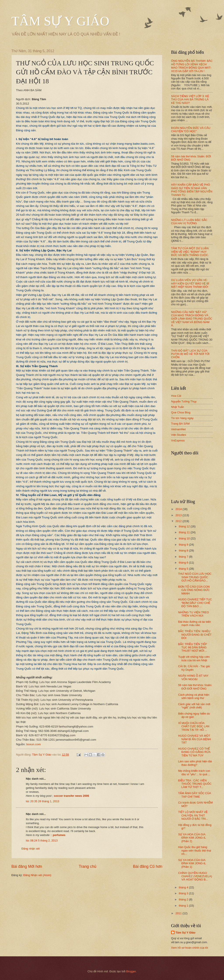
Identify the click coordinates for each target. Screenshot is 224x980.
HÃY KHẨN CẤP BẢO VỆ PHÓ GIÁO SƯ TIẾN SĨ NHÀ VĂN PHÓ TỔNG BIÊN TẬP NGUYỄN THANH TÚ (192, 190)
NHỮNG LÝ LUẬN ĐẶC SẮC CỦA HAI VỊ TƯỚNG (189, 222)
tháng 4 (184, 887)
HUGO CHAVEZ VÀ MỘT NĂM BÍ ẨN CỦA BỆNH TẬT (194, 739)
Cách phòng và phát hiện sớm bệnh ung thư (194, 696)
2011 (179, 913)
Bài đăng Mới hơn (27, 866)
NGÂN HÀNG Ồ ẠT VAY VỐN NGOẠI (193, 677)
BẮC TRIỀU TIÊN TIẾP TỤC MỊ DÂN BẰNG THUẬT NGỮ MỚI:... (193, 647)
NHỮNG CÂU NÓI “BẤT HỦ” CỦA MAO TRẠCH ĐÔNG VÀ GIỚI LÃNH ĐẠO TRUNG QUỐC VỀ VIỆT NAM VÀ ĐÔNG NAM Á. (192, 319)
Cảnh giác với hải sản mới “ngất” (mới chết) (194, 706)
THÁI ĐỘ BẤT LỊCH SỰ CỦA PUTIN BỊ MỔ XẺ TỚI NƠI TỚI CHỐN (190, 354)
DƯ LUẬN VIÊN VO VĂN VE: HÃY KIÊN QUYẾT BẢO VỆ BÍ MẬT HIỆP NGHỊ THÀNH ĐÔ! (190, 283)
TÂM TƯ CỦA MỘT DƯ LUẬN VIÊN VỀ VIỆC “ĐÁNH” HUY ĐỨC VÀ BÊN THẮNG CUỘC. (190, 252)
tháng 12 (185, 526)
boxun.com (33, 744)
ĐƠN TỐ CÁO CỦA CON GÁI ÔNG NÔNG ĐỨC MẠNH (194, 590)
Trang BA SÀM (180, 424)
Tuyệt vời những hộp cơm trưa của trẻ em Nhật (194, 658)
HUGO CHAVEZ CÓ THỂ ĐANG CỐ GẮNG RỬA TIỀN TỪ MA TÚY (194, 752)
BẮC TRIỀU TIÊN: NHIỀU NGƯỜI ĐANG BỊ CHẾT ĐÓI (195, 635)
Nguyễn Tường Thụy (184, 401)
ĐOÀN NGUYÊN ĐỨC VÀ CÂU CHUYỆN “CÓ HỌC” (191, 130)
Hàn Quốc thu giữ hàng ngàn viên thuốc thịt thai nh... (195, 850)
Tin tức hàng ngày (182, 418)
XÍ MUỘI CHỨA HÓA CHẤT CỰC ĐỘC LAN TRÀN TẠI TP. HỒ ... (194, 726)
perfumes (59, 835)
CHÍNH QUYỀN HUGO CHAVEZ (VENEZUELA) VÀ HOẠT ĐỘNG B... (195, 876)
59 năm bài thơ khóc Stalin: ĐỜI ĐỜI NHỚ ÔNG (195, 687)
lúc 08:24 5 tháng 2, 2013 (42, 840)
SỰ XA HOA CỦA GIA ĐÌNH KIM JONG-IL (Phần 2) (192, 838)
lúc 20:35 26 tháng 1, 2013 (42, 801)
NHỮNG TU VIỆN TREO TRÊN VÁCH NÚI (193, 614)
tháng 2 (184, 899)
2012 (179, 521)
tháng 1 (184, 906)
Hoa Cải (176, 396)
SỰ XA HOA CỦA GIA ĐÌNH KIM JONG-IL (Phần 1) (192, 863)
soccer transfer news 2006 (71, 796)
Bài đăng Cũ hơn (148, 866)
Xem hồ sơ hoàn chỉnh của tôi (190, 948)
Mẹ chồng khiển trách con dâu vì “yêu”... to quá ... (194, 772)
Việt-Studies (179, 435)
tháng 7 (184, 557)
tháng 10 (185, 538)
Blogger (131, 971)
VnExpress (178, 440)
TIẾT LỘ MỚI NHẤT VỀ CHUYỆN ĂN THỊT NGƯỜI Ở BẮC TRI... (193, 815)
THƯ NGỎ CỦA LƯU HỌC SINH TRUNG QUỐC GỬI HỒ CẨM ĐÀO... (195, 577)
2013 (179, 515)
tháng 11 (185, 532)
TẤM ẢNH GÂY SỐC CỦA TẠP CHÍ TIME (194, 795)
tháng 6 (184, 563)
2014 (179, 509)
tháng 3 (184, 893)
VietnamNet (178, 429)
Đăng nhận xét (31, 849)
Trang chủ (87, 866)
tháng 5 (184, 569)
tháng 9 (184, 545)
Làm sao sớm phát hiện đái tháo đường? (195, 763)
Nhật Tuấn (178, 407)
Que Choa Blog (181, 412)
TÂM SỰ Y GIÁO (60, 21)
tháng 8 (184, 550)
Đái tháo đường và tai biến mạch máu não (194, 623)
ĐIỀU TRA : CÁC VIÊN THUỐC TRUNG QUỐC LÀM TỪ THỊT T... (195, 784)
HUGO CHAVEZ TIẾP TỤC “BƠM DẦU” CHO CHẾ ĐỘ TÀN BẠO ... (195, 603)
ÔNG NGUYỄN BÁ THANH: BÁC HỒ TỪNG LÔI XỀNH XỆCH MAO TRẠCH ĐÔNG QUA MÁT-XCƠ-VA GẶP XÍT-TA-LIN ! (192, 66)
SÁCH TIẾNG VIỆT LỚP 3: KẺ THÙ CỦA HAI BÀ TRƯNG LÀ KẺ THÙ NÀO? (190, 100)
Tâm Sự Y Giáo (185, 933)
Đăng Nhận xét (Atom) (37, 875)
